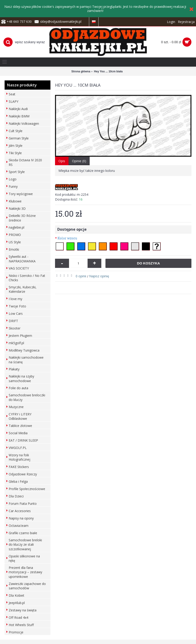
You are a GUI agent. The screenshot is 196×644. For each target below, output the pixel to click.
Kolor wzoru (67, 238)
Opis (62, 161)
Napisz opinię (99, 276)
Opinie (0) (79, 161)
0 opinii (81, 276)
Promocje (16, 632)
